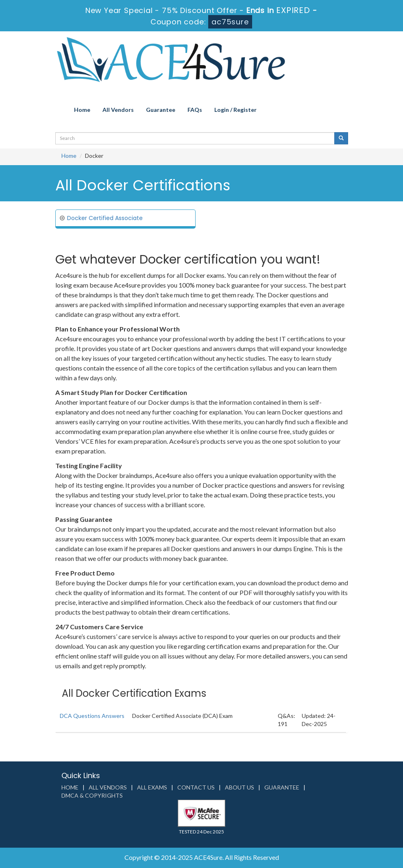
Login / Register (235, 110)
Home (82, 110)
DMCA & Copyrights (92, 795)
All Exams (152, 787)
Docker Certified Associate (105, 218)
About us (240, 787)
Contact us (196, 787)
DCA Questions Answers (92, 716)
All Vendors (118, 110)
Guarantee (161, 110)
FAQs (195, 110)
